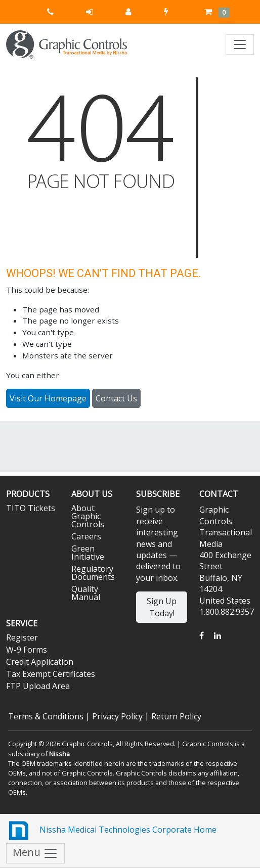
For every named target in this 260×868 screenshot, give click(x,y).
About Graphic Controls (88, 516)
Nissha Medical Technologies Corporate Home (111, 831)
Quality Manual (86, 593)
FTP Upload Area (38, 686)
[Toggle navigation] (240, 44)
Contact (219, 494)
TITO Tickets (31, 508)
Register (22, 637)
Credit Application (40, 662)
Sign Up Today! (162, 607)
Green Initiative (88, 553)
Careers (86, 536)
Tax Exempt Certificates (51, 674)
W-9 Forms (27, 650)
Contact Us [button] (116, 398)
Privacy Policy (117, 716)
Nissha (59, 754)
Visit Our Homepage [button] (48, 398)
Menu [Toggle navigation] (35, 853)
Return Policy (176, 716)
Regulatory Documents (93, 573)
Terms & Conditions (46, 716)
